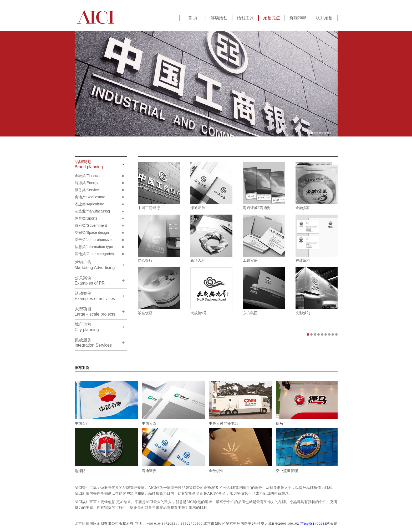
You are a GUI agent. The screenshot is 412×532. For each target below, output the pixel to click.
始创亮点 (272, 18)
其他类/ (94, 254)
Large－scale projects (95, 311)
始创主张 (245, 18)
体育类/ (86, 218)
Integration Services (93, 343)
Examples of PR (90, 280)
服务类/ (87, 190)
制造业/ (92, 211)
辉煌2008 (298, 18)
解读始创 (219, 18)
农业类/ (90, 204)
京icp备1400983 (313, 523)
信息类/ (94, 247)
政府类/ (91, 225)
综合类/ (93, 240)
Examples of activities (95, 296)
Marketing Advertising (95, 265)
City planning (87, 327)
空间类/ (92, 232)
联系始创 (324, 18)
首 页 (193, 18)
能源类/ (87, 183)
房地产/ (90, 197)
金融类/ (88, 176)
